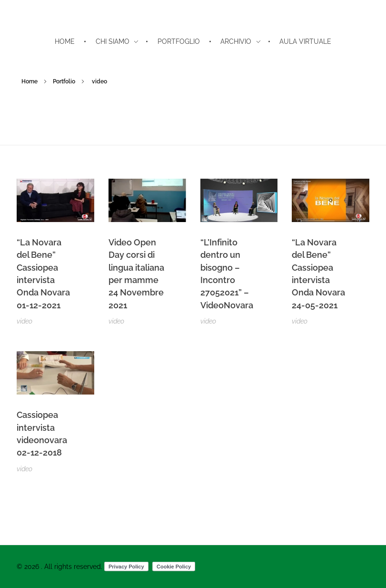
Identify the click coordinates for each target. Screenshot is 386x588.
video (25, 321)
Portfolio (64, 81)
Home (30, 81)
